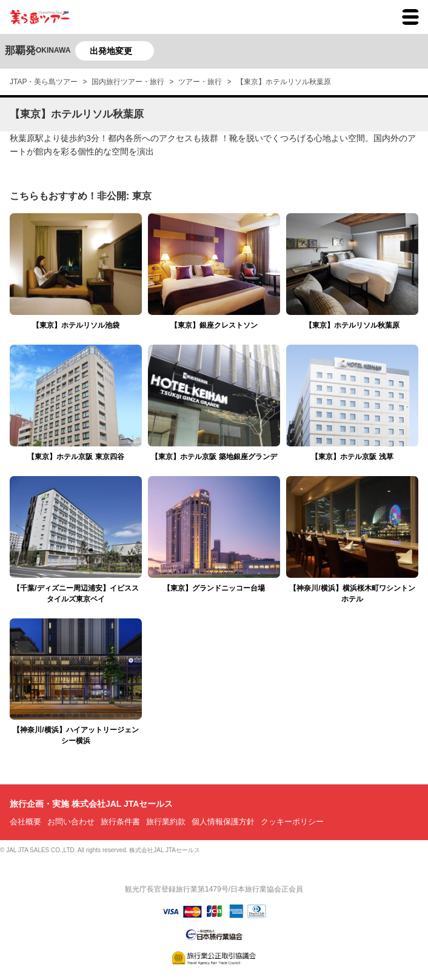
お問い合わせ (71, 822)
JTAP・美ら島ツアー (44, 82)
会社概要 (25, 822)
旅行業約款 (166, 822)
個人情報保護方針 (223, 822)
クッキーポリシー (292, 822)
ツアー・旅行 (200, 82)
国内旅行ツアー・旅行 (128, 82)
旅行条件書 (120, 822)
